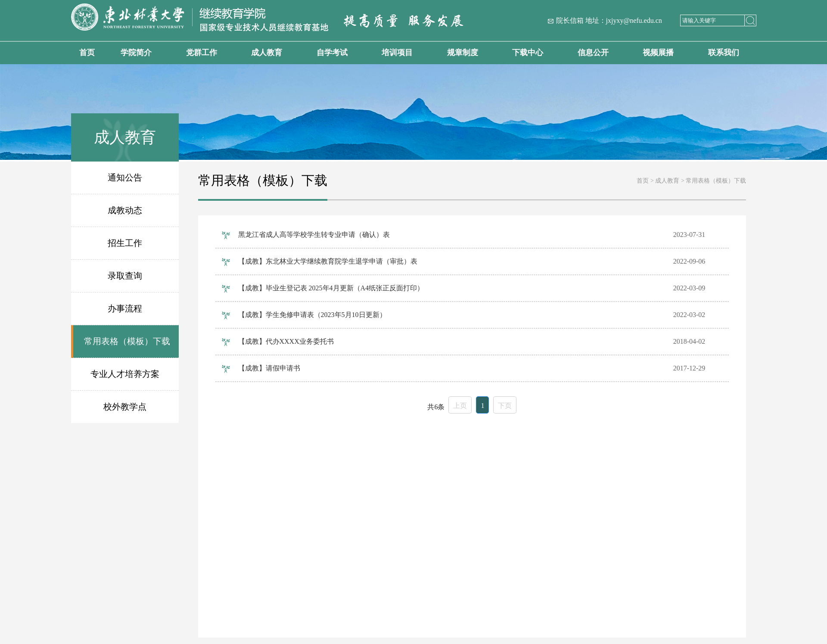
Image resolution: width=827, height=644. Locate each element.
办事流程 (125, 308)
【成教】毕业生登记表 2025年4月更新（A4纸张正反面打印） (331, 288)
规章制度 (463, 53)
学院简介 (136, 53)
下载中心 (528, 53)
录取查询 (125, 276)
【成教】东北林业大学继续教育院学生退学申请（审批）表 (328, 261)
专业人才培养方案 (125, 374)
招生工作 (125, 243)
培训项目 (397, 53)
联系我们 (724, 53)
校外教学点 (125, 407)
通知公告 (125, 177)
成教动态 (125, 210)
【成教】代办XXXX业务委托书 (286, 341)
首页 (87, 53)
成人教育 (267, 53)
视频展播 (658, 53)
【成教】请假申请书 (269, 368)
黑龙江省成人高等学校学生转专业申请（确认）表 (314, 235)
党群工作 (202, 53)
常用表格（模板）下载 (127, 341)
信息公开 (593, 53)
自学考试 (332, 53)
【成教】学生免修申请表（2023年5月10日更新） (312, 315)
